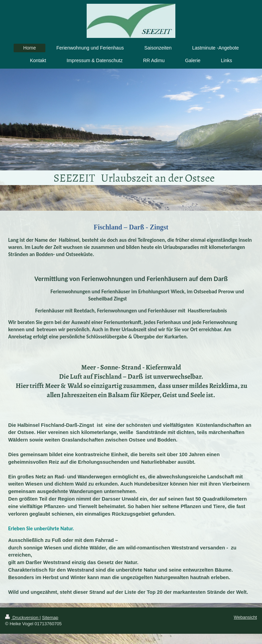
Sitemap (50, 618)
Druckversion (22, 618)
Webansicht (245, 617)
